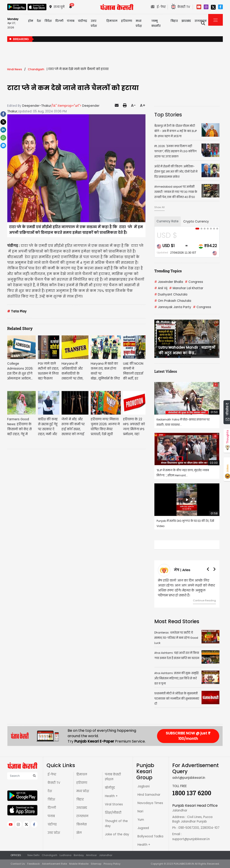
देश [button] (39, 21)
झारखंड (186, 21)
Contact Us (18, 864)
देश (50, 791)
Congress (194, 282)
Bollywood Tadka (150, 836)
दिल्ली (59, 21)
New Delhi (33, 855)
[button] (159, 339)
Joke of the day (117, 834)
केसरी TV (54, 783)
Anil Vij (161, 288)
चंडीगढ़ (52, 824)
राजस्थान (82, 816)
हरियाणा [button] (127, 21)
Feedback (33, 864)
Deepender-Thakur (37, 106)
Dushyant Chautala (171, 294)
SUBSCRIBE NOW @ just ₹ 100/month (188, 736)
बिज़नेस (82, 824)
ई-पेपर (52, 774)
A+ (143, 105)
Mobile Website (79, 864)
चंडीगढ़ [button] (83, 21)
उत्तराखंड (82, 808)
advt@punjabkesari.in (189, 778)
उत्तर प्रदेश (94, 23)
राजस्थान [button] (201, 21)
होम (31, 21)
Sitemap (96, 864)
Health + (111, 796)
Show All (159, 207)
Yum (141, 820)
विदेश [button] (48, 21)
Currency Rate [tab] (168, 221)
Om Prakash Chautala (173, 301)
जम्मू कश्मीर (156, 23)
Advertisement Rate (54, 864)
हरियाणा (82, 783)
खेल (79, 833)
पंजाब (51, 816)
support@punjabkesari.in (191, 839)
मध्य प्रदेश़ (139, 23)
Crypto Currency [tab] (196, 222)
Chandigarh (50, 855)
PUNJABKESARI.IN (184, 864)
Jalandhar (106, 855)
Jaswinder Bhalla (169, 282)
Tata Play (17, 311)
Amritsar (91, 855)
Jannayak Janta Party (173, 307)
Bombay (79, 855)
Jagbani (144, 786)
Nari (140, 811)
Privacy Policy (112, 864)
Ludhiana (65, 855)
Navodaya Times (150, 803)
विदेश (51, 799)
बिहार (174, 21)
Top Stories (168, 115)
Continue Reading (204, 600)
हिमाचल (82, 774)
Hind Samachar (149, 795)
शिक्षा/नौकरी (113, 813)
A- (133, 105)
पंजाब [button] (71, 21)
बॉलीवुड (110, 788)
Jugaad (143, 828)
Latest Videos (166, 371)
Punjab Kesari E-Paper (95, 741)
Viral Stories (114, 804)
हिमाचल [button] (112, 21)
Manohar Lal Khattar (186, 288)
